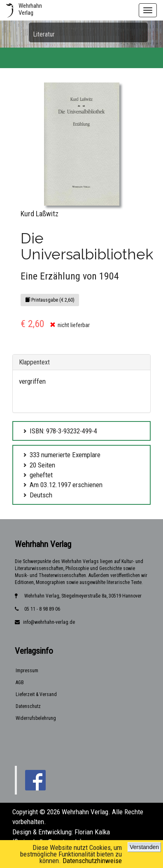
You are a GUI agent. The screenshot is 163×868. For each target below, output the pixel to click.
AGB (20, 682)
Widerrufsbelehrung (36, 718)
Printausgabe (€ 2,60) (50, 300)
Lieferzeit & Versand (36, 694)
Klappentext (34, 362)
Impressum (27, 671)
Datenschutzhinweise (92, 861)
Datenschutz (28, 706)
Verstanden (144, 847)
